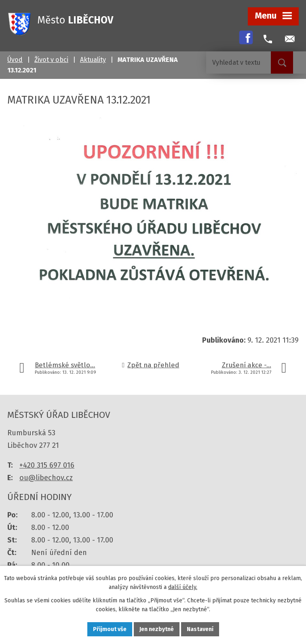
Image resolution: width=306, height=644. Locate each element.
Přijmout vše (110, 629)
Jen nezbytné (157, 629)
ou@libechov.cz (46, 478)
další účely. (183, 588)
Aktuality (93, 60)
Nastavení (200, 629)
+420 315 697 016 (47, 465)
